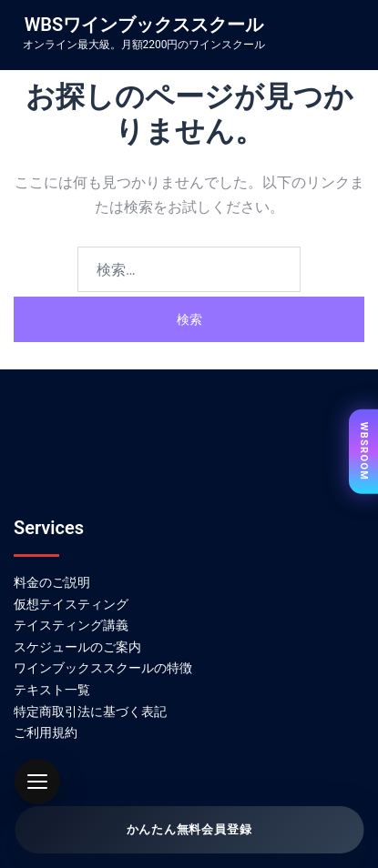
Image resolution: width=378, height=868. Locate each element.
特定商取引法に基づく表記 (90, 712)
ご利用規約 (46, 732)
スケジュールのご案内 (77, 647)
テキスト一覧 (52, 690)
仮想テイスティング (71, 604)
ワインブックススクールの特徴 (103, 668)
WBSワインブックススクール (144, 25)
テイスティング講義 (71, 625)
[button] (37, 782)
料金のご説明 (52, 582)
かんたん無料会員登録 (189, 829)
